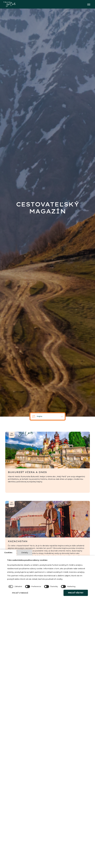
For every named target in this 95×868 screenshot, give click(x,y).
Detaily (26, 552)
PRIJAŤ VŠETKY (73, 599)
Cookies (9, 552)
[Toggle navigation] (89, 4)
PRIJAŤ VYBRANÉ (25, 599)
